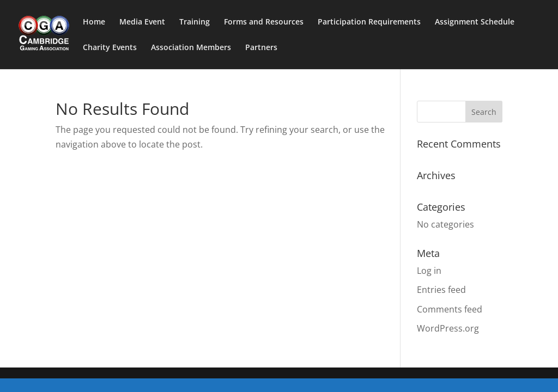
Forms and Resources (264, 22)
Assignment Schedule (475, 22)
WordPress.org (448, 328)
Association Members (191, 48)
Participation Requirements (369, 22)
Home (94, 22)
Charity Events (110, 48)
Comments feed (450, 309)
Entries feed (441, 290)
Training (195, 22)
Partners (261, 48)
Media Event (142, 22)
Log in (429, 271)
